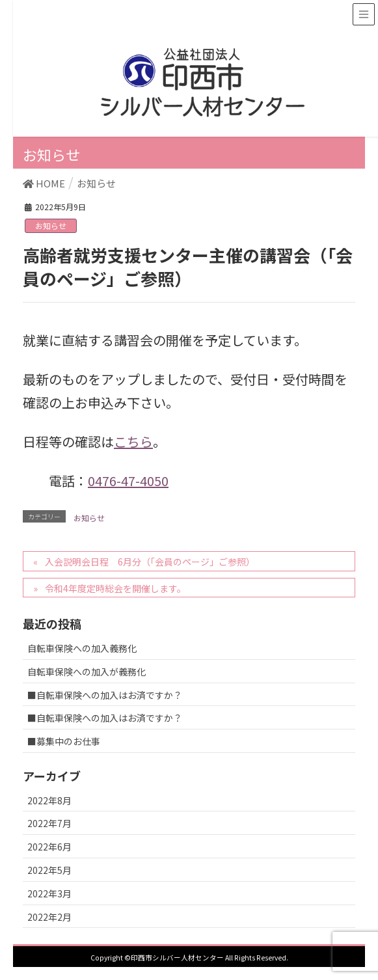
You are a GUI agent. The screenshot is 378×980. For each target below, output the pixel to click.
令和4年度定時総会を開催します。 (115, 588)
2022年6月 (49, 847)
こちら (133, 442)
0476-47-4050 (128, 481)
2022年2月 (49, 917)
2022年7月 (49, 823)
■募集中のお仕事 (64, 741)
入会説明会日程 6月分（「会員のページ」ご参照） (150, 562)
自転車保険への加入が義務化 (87, 672)
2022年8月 (49, 800)
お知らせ (51, 225)
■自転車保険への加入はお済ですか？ (105, 695)
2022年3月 (49, 893)
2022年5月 (49, 870)
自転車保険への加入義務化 (82, 648)
